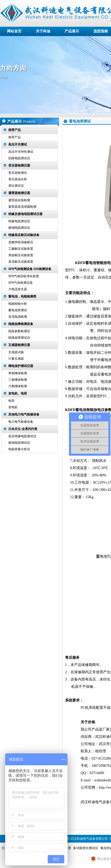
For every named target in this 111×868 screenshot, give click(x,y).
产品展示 (72, 31)
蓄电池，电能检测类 (22, 296)
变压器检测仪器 (19, 165)
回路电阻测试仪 (19, 158)
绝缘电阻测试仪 (19, 221)
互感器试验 (16, 352)
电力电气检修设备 (21, 422)
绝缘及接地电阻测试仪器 (25, 214)
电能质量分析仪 (19, 449)
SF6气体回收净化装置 (24, 276)
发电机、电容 (18, 393)
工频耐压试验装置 (21, 249)
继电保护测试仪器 (21, 366)
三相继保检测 (18, 380)
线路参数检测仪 (19, 331)
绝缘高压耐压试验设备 (24, 235)
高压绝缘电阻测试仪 (22, 436)
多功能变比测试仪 (86, 848)
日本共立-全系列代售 (23, 429)
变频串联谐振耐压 (21, 242)
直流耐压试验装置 (21, 262)
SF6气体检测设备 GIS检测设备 (30, 269)
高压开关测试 (18, 144)
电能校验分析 (18, 304)
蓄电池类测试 (18, 310)
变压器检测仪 (18, 173)
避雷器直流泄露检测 (22, 207)
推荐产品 (15, 130)
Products (29, 122)
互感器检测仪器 (19, 345)
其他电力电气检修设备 (24, 414)
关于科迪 (43, 31)
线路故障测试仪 (19, 338)
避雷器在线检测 (19, 200)
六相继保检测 (18, 386)
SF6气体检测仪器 (20, 283)
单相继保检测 (18, 373)
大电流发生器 (18, 289)
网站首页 (14, 31)
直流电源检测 (18, 317)
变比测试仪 (16, 186)
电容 (11, 401)
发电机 (13, 407)
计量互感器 (16, 359)
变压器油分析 (18, 179)
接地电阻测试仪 (19, 228)
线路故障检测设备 (21, 324)
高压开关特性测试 (21, 152)
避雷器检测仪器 (19, 193)
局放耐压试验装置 (21, 255)
